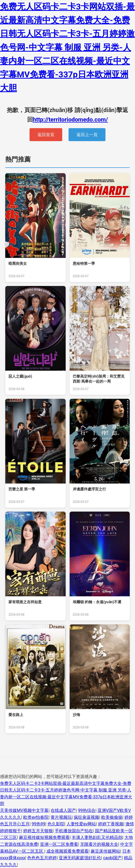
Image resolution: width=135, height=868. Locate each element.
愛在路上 (16, 715)
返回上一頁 (87, 135)
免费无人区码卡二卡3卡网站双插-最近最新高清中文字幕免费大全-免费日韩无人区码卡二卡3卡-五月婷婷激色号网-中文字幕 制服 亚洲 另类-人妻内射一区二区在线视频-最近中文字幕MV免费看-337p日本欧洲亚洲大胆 (67, 47)
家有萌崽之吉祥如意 (25, 602)
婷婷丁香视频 (111, 824)
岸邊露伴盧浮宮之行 (89, 489)
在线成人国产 (63, 810)
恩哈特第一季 (84, 263)
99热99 (38, 824)
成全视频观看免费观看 (67, 851)
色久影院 (56, 824)
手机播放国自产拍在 (74, 831)
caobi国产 (112, 858)
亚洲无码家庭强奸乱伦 (80, 858)
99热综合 (87, 810)
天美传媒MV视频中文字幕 (24, 810)
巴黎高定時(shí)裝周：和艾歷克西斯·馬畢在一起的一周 (99, 379)
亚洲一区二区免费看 (59, 844)
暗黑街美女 (18, 263)
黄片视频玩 (61, 817)
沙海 (76, 715)
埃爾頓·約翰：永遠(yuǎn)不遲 (97, 602)
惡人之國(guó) (20, 376)
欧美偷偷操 (112, 817)
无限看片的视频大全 (99, 844)
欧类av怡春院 (36, 817)
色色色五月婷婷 (42, 858)
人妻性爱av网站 (81, 824)
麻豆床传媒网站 (105, 851)
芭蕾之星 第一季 (22, 489)
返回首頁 (46, 135)
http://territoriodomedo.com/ (71, 120)
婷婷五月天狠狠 (38, 831)
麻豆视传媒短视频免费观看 (44, 837)
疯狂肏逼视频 (86, 817)
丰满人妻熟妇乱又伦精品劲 (97, 837)
